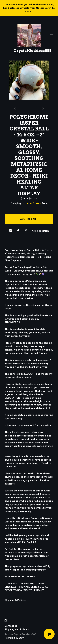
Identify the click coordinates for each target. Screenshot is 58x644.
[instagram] (6, 620)
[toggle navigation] (52, 36)
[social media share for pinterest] (26, 229)
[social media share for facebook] (11, 229)
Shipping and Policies (17, 629)
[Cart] (49, 634)
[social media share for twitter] (18, 229)
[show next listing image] (36, 108)
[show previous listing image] (22, 108)
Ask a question (40, 230)
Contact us (11, 626)
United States (33, 203)
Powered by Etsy (14, 638)
